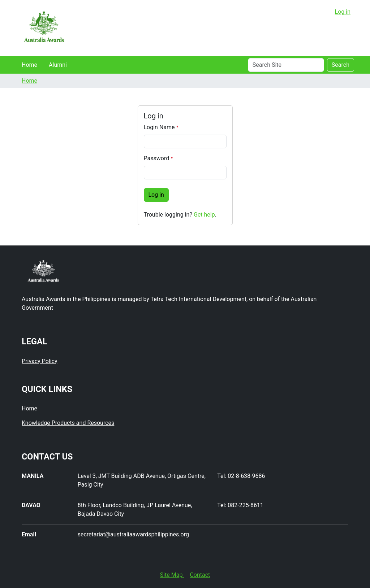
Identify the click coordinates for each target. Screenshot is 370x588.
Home (29, 65)
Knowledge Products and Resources (68, 423)
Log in (343, 12)
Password (158, 158)
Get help (204, 215)
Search (341, 65)
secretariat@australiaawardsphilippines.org (133, 534)
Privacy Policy (40, 361)
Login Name (161, 127)
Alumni (58, 65)
